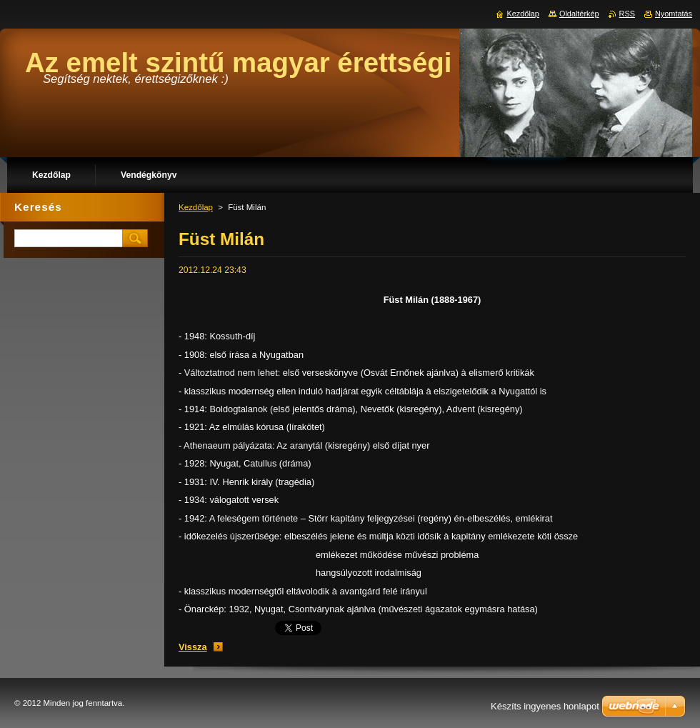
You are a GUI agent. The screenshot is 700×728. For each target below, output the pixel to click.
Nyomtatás (674, 14)
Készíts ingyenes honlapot (545, 706)
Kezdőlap (196, 207)
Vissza (193, 647)
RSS (627, 14)
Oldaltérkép (579, 14)
